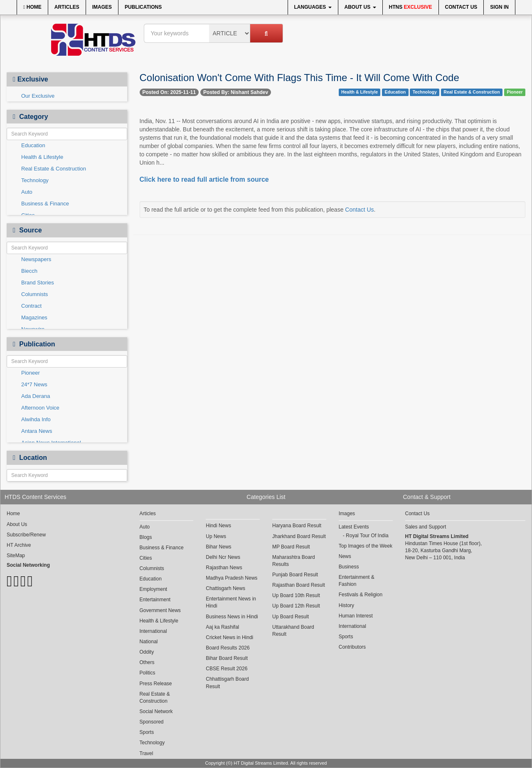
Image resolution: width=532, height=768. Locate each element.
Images (102, 7)
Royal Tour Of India (367, 536)
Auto (27, 192)
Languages (313, 7)
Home (32, 7)
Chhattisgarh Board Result (227, 683)
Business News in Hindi (232, 617)
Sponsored (152, 722)
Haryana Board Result (297, 526)
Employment (154, 589)
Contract (31, 306)
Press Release (156, 684)
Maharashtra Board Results (294, 561)
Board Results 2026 (228, 648)
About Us (360, 7)
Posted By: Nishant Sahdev (236, 92)
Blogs (146, 537)
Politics (148, 673)
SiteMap (16, 556)
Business (349, 567)
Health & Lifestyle (42, 157)
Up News (216, 536)
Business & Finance (45, 204)
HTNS (411, 7)
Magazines (34, 317)
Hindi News (218, 526)
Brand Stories (38, 283)
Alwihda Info (36, 419)
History (346, 605)
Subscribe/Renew (26, 535)
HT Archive (19, 545)
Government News (160, 610)
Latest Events (354, 527)
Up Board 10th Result (296, 595)
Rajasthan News (224, 568)
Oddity (147, 652)
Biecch (29, 271)
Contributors (352, 647)
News (345, 556)
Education (33, 145)
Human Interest (356, 616)
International (153, 631)
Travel (147, 753)
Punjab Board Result (295, 575)
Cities (146, 558)
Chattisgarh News (225, 588)
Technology (35, 180)
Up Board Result (291, 617)
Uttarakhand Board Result (293, 631)
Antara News (37, 431)
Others (147, 662)
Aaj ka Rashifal (222, 627)
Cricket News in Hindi (229, 637)
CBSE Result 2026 (227, 669)
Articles (67, 7)
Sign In (499, 7)
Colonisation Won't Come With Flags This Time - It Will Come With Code (299, 78)
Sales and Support (426, 527)
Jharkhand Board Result (299, 536)
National (149, 642)
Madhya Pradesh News (232, 578)
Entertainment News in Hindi (231, 602)
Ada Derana (36, 396)
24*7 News (34, 384)
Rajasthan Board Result (299, 585)
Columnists (34, 294)
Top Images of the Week (366, 546)
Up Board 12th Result (296, 606)
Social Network (156, 711)
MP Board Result (291, 547)
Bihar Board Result (227, 658)
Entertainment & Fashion (357, 581)
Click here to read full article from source (204, 179)
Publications (143, 7)
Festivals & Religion (361, 595)
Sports (147, 732)
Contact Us (461, 7)
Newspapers (36, 259)
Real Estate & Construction (54, 169)
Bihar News (218, 547)
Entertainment (155, 600)
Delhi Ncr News (223, 557)
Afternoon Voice (40, 408)
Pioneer (31, 373)
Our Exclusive (38, 96)
